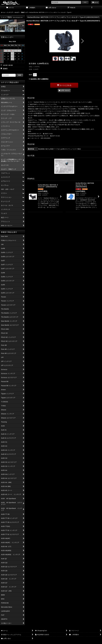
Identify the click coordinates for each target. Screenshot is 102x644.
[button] (92, 8)
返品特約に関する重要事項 (39, 79)
